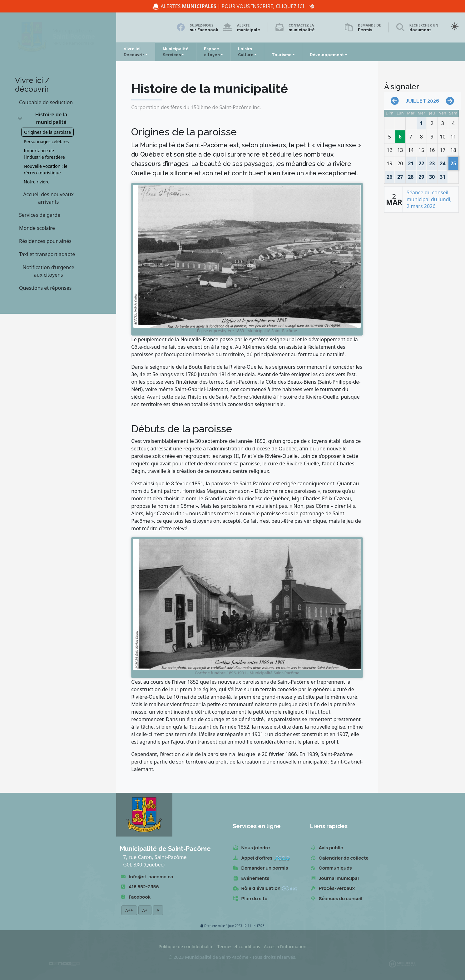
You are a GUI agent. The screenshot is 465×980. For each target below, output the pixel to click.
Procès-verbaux (332, 888)
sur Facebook (204, 30)
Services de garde (40, 215)
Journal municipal (335, 878)
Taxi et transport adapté (47, 254)
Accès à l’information (285, 946)
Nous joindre (251, 848)
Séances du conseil (336, 899)
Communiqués (331, 868)
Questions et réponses (45, 288)
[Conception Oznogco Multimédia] (65, 963)
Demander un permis (260, 868)
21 (411, 162)
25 (453, 162)
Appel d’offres (261, 858)
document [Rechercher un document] (420, 30)
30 (432, 175)
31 (443, 175)
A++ (129, 910)
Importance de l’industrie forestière (44, 154)
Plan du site (250, 899)
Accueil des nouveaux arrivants (48, 198)
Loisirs (246, 52)
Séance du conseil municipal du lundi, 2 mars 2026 (429, 199)
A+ (145, 910)
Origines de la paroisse (47, 132)
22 (421, 162)
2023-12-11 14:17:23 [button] (232, 926)
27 (401, 175)
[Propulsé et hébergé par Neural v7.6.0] (403, 964)
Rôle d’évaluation (265, 888)
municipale (249, 30)
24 (443, 162)
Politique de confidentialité (186, 946)
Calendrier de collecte (339, 858)
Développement (327, 55)
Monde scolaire (37, 228)
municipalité (302, 30)
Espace (212, 52)
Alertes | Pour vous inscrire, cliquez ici (232, 6)
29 (421, 175)
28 (411, 175)
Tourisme (282, 55)
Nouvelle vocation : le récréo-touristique (46, 169)
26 (391, 175)
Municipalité (176, 52)
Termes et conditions (239, 946)
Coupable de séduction (46, 102)
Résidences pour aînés (45, 241)
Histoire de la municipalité (51, 118)
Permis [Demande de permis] (365, 30)
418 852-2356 (139, 887)
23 (432, 162)
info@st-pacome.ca (146, 877)
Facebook (135, 897)
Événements (251, 878)
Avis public (327, 848)
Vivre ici (134, 52)
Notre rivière (37, 182)
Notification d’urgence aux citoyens (48, 271)
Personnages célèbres (46, 141)
